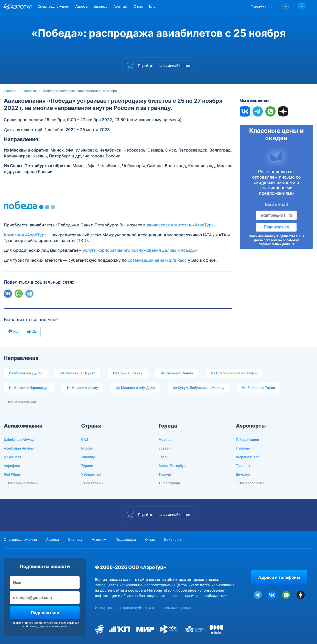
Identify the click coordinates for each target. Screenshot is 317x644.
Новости (29, 91)
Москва (165, 440)
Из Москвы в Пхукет (78, 373)
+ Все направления (20, 402)
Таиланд (88, 457)
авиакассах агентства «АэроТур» (180, 225)
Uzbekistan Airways (20, 440)
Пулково (243, 448)
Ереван (165, 448)
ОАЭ (85, 440)
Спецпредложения (53, 7)
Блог (153, 7)
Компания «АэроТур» (25, 235)
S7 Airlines (12, 457)
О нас (138, 7)
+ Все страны (92, 483)
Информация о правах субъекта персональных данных (143, 608)
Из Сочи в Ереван (128, 373)
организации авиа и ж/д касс (157, 260)
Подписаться (276, 227)
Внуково (243, 475)
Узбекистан (91, 475)
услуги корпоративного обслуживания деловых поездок (140, 250)
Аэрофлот (12, 466)
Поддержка (126, 540)
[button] (263, 7)
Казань (165, 457)
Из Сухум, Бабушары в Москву (199, 388)
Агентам (121, 7)
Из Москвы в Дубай (26, 373)
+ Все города (169, 483)
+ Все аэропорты (250, 483)
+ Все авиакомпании (21, 483)
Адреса (81, 7)
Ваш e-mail (276, 205)
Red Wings (12, 475)
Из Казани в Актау (83, 388)
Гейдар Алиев (248, 440)
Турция (87, 466)
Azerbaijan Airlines (19, 448)
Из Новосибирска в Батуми (234, 373)
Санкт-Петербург (173, 466)
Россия (87, 448)
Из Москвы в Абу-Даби (135, 388)
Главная (10, 91)
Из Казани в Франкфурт (29, 388)
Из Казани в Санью (177, 373)
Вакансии (172, 540)
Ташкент (166, 475)
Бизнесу (100, 7)
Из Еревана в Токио (259, 388)
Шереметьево (248, 457)
